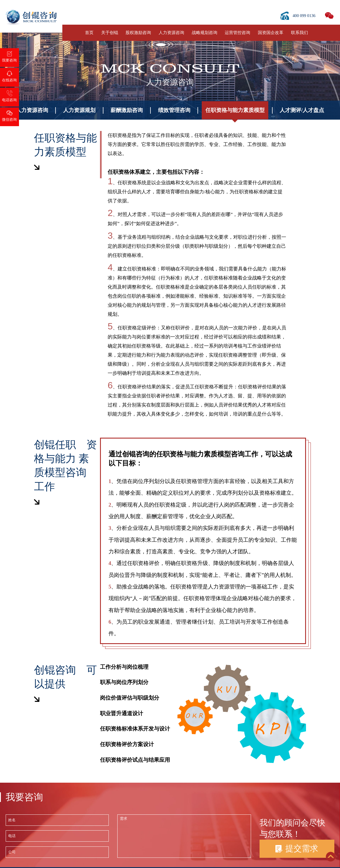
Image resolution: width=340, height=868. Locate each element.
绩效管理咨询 (174, 110)
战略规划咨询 (205, 33)
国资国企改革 (271, 33)
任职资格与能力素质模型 (235, 110)
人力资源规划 (79, 110)
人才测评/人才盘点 (302, 110)
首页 (89, 33)
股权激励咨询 (138, 33)
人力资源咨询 (171, 33)
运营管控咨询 (237, 33)
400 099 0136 (304, 16)
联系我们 (299, 33)
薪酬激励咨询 (127, 110)
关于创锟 (110, 33)
